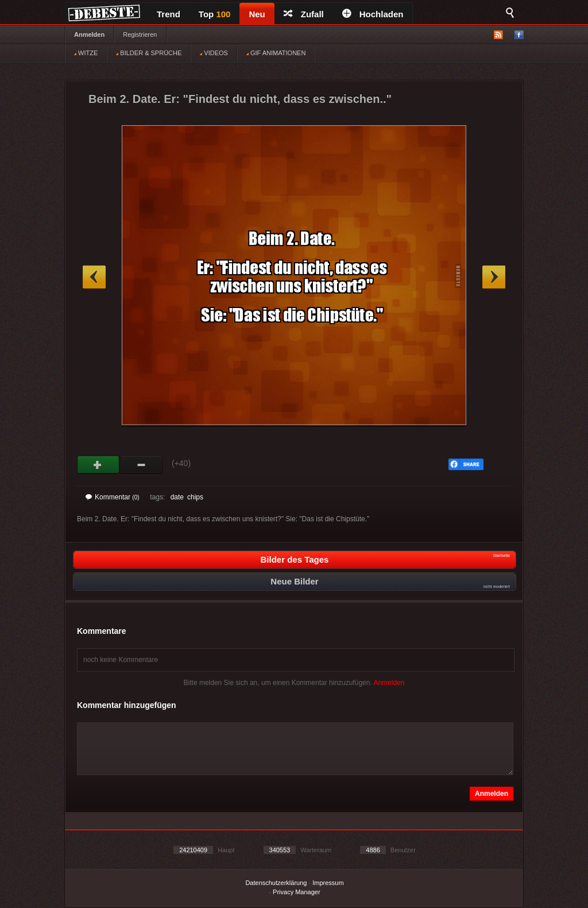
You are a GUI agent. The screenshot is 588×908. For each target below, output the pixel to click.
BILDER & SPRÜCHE (149, 53)
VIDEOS (214, 53)
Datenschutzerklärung (276, 883)
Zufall (304, 14)
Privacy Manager (297, 892)
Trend (169, 14)
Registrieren (140, 34)
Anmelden (89, 34)
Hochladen (373, 14)
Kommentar (113, 497)
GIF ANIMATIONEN (276, 53)
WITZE (86, 53)
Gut (98, 465)
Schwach (142, 465)
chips (195, 497)
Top (215, 14)
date (177, 497)
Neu (257, 14)
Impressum (328, 883)
